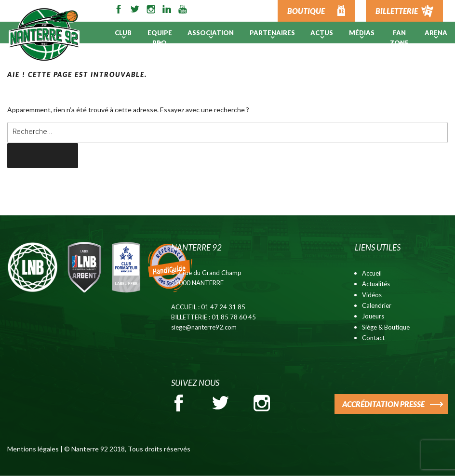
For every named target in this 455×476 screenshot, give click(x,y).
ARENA (436, 33)
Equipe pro (160, 38)
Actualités (376, 284)
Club (123, 33)
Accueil (372, 273)
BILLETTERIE (397, 11)
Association (211, 33)
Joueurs (373, 316)
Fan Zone (399, 38)
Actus (322, 33)
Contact (373, 338)
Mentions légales (33, 449)
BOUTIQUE (306, 11)
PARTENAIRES (272, 33)
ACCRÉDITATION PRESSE (383, 404)
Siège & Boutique (386, 327)
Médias (362, 33)
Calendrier (377, 305)
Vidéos (372, 295)
